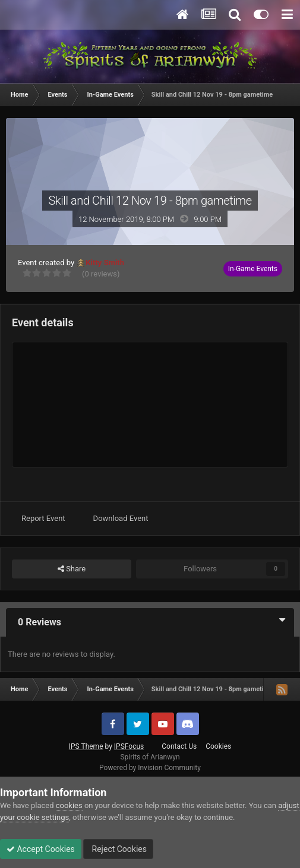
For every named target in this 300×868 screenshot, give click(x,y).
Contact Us (179, 746)
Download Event (121, 518)
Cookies (218, 746)
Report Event (43, 518)
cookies (69, 805)
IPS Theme (86, 746)
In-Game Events (253, 269)
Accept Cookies (41, 849)
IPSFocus (129, 746)
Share (72, 569)
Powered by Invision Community (150, 768)
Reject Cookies (118, 849)
